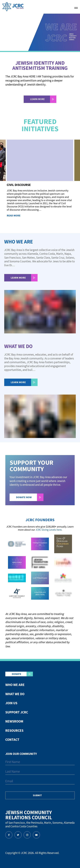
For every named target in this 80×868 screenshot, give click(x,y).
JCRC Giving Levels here (49, 530)
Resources (14, 730)
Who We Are (15, 685)
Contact (12, 740)
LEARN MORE (37, 99)
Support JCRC (17, 712)
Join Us (11, 703)
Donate (16, 674)
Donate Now (24, 497)
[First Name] (40, 762)
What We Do (15, 694)
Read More (14, 216)
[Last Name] (40, 772)
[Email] (40, 782)
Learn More (18, 278)
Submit (37, 795)
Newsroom (14, 721)
